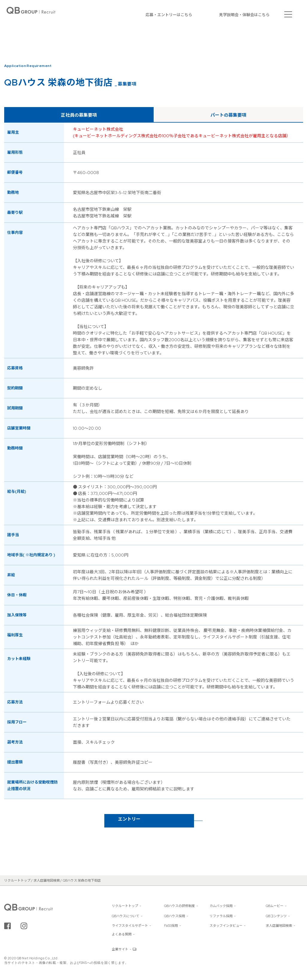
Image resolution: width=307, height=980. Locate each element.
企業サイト (120, 949)
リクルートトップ (125, 906)
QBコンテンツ (276, 916)
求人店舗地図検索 (279, 926)
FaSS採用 (171, 926)
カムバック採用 (221, 906)
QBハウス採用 (175, 916)
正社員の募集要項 (79, 115)
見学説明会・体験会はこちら (244, 15)
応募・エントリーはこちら (169, 15)
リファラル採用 (221, 916)
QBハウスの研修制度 (180, 906)
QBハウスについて (126, 916)
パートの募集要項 (228, 115)
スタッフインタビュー (226, 926)
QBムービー (275, 906)
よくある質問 (122, 934)
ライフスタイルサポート (130, 926)
